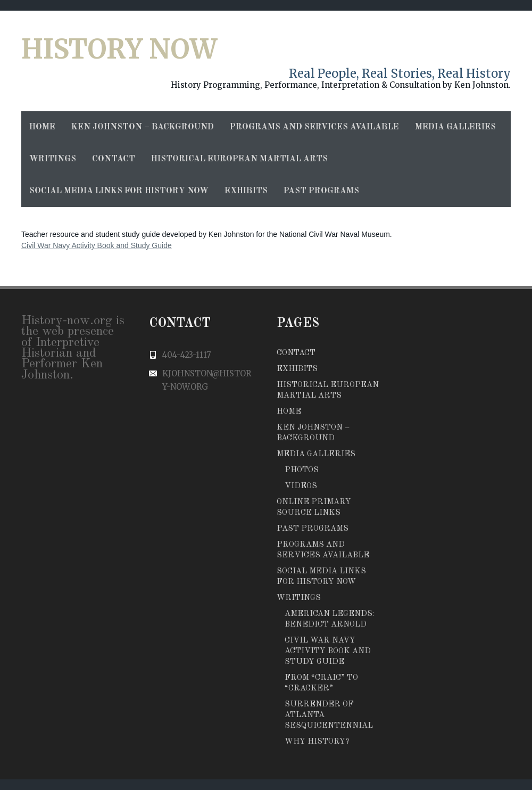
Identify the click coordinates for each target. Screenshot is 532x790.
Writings (53, 159)
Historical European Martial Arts (239, 159)
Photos (302, 470)
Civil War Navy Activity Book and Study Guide (97, 245)
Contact (114, 159)
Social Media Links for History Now (119, 191)
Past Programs (321, 191)
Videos (301, 486)
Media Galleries (455, 127)
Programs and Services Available (314, 127)
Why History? (317, 742)
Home (42, 127)
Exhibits (246, 191)
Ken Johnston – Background (143, 127)
